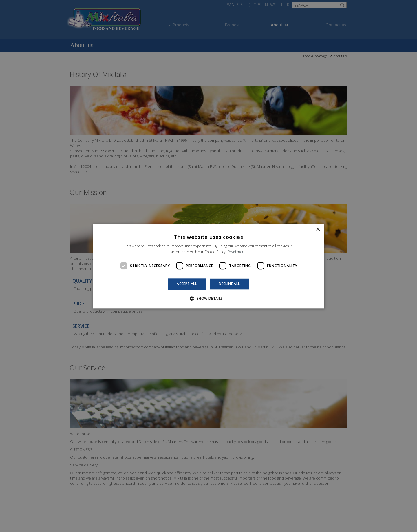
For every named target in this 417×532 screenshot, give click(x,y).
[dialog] (209, 266)
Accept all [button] (187, 284)
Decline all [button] (229, 284)
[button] (208, 298)
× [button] (318, 230)
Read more (237, 252)
